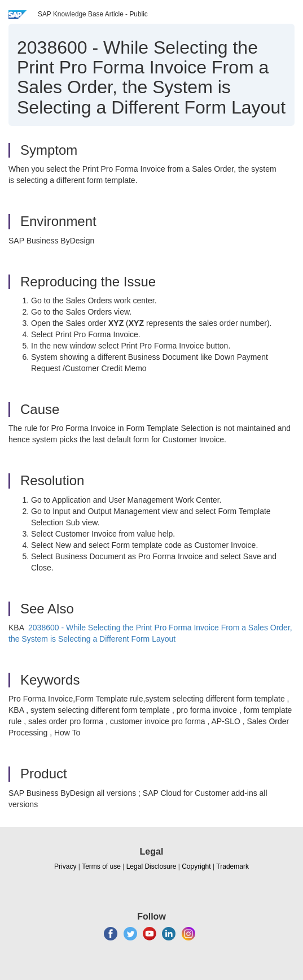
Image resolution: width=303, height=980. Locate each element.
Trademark (232, 866)
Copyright (196, 866)
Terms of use (101, 866)
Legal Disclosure (151, 866)
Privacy (65, 866)
